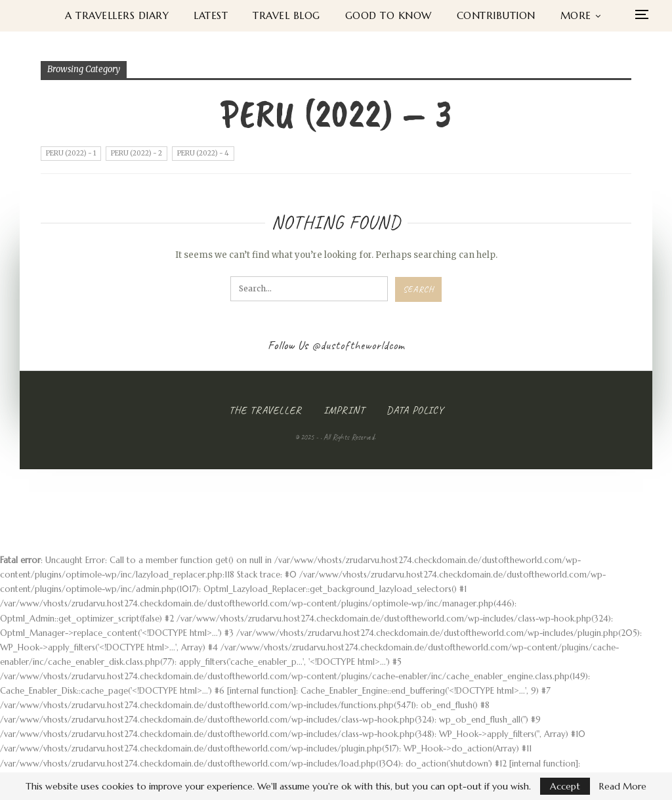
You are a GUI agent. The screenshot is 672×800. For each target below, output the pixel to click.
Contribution (496, 15)
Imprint (344, 410)
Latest (211, 15)
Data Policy (415, 410)
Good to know (388, 15)
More (576, 15)
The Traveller (265, 410)
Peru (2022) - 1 (71, 153)
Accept (565, 786)
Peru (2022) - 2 (136, 153)
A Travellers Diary (117, 15)
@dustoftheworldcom (358, 345)
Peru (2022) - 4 (203, 153)
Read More (623, 786)
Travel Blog (286, 15)
